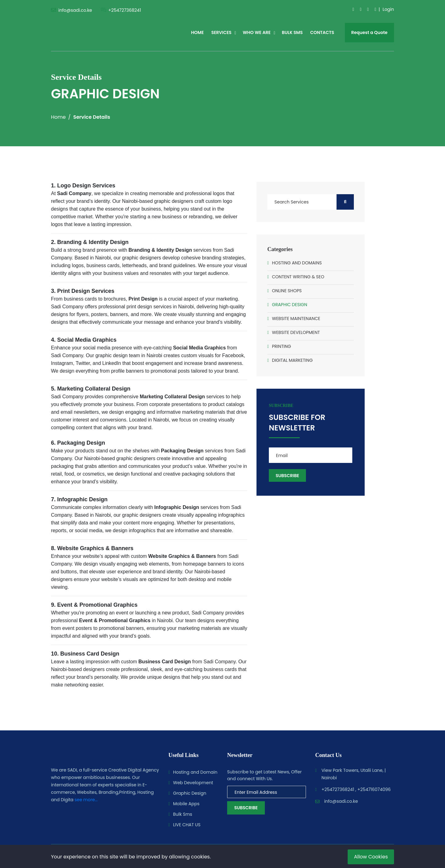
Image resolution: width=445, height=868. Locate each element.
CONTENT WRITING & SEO (298, 277)
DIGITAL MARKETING (292, 360)
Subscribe (246, 808)
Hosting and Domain (195, 772)
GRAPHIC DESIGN (290, 305)
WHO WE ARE (256, 32)
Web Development (193, 783)
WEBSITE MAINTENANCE (296, 319)
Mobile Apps (186, 804)
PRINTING (282, 346)
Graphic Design (190, 793)
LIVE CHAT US (187, 825)
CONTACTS (322, 32)
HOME (197, 32)
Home (58, 117)
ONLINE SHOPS (287, 291)
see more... (86, 800)
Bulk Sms (183, 814)
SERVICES (222, 32)
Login (388, 9)
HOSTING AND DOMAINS (297, 263)
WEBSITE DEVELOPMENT (296, 332)
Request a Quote (370, 32)
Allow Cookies (371, 857)
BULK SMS (292, 32)
